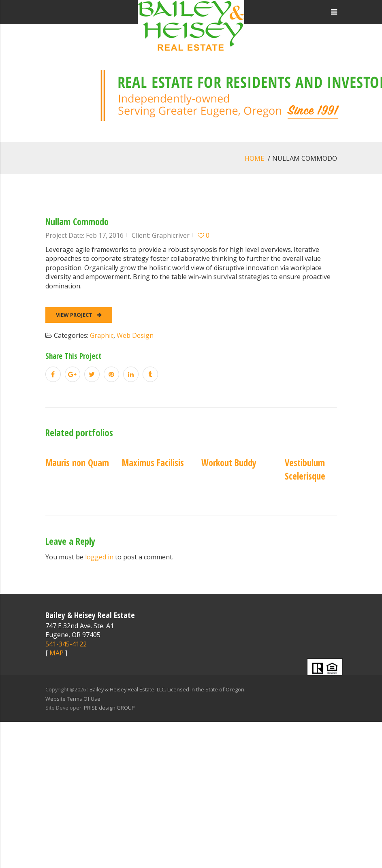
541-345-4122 (66, 644)
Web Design (135, 335)
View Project (79, 315)
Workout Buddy (229, 463)
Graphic (102, 335)
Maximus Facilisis (153, 463)
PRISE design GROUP (109, 708)
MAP (57, 653)
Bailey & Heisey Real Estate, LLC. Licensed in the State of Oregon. (168, 689)
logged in (99, 557)
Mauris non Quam (77, 463)
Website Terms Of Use (73, 699)
